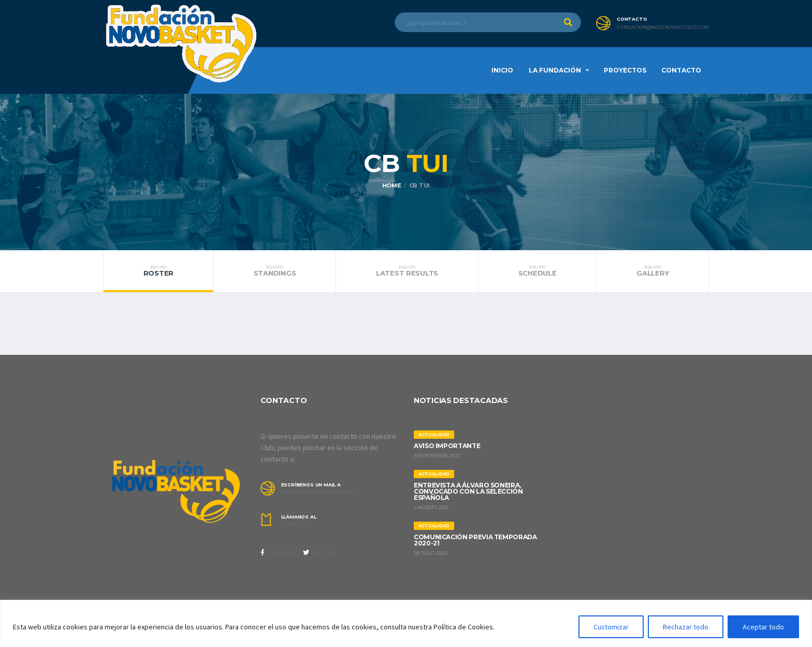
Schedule (537, 271)
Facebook (278, 553)
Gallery (653, 271)
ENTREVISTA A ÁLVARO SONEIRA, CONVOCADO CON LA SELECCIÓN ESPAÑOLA (468, 491)
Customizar (611, 627)
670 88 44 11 (294, 525)
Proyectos (625, 70)
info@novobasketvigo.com (318, 493)
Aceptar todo (763, 627)
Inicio (502, 70)
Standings (275, 271)
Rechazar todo (686, 627)
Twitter (318, 553)
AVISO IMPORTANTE (447, 446)
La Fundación (555, 70)
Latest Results (407, 271)
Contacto (681, 70)
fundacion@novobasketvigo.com (663, 27)
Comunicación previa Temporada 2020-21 (475, 540)
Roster (158, 271)
